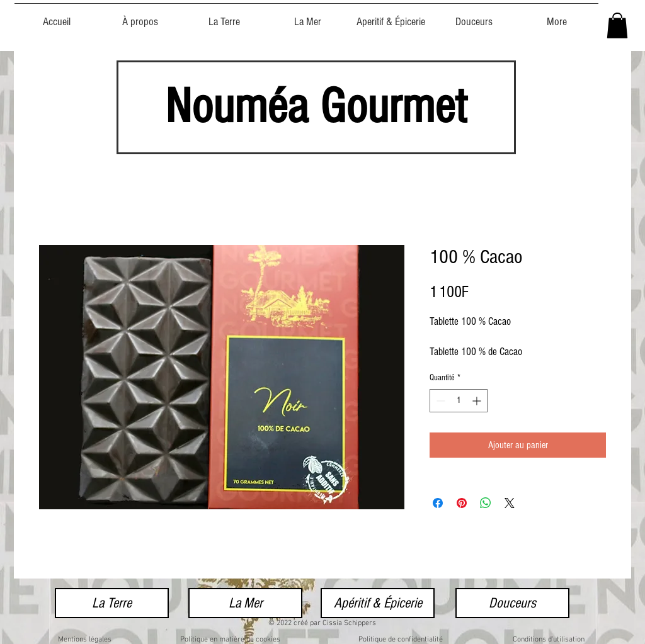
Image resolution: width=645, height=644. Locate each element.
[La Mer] (245, 603)
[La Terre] (112, 603)
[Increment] (478, 401)
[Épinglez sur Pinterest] (462, 503)
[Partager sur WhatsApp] (486, 503)
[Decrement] (439, 401)
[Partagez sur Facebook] (438, 503)
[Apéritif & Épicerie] (378, 603)
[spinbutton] (459, 401)
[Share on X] (510, 503)
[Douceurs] (512, 603)
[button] (617, 25)
